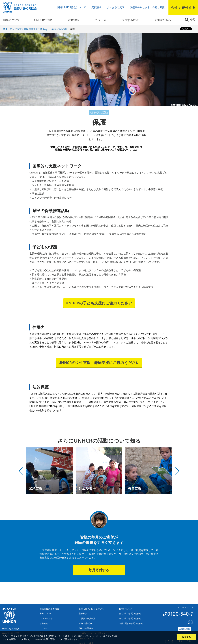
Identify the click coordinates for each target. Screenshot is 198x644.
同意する (186, 637)
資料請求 (96, 7)
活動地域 (73, 20)
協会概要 (83, 613)
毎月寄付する (99, 570)
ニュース (101, 20)
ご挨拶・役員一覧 (87, 618)
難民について (12, 20)
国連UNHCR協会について (72, 7)
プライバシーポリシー (94, 636)
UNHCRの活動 (43, 20)
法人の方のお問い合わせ (130, 618)
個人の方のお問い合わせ (130, 613)
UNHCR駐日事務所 (11, 629)
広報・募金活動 (86, 623)
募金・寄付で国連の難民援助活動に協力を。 (26, 29)
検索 (192, 20)
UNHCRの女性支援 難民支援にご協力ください (99, 362)
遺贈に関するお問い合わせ (131, 623)
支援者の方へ (163, 20)
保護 (72, 29)
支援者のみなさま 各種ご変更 (147, 7)
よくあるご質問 (116, 7)
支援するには (130, 20)
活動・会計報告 (86, 628)
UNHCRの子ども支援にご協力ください (99, 303)
